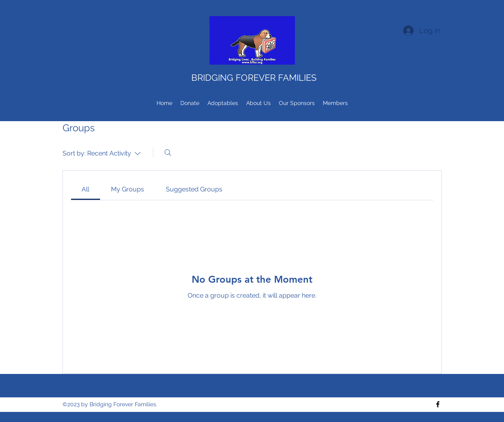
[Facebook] (438, 404)
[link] (85, 189)
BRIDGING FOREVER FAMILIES (254, 78)
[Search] (168, 153)
